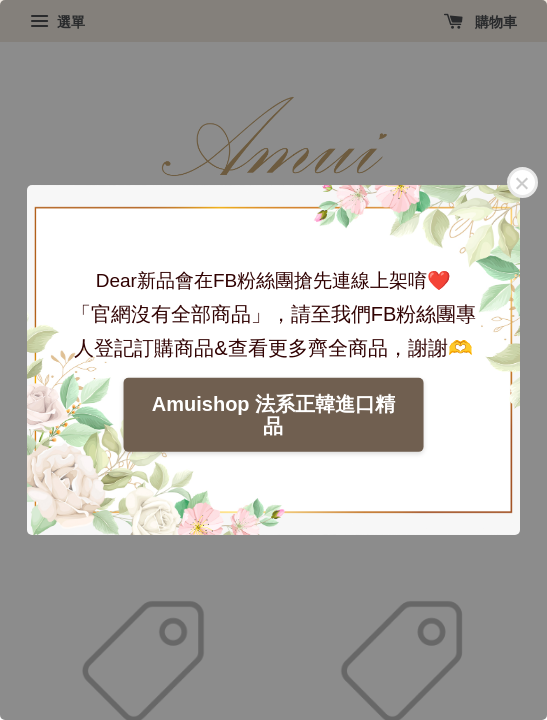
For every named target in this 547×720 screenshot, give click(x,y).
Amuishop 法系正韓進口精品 (273, 415)
